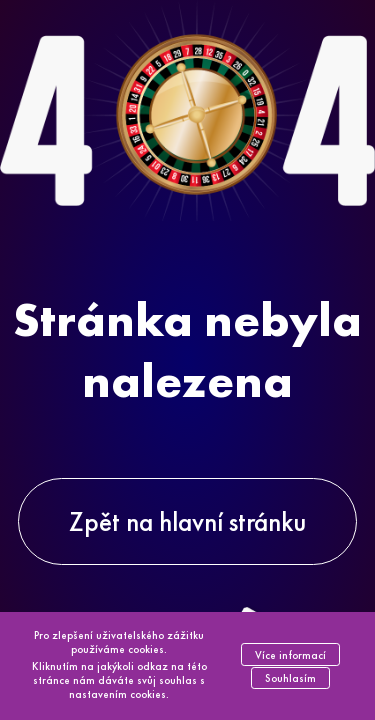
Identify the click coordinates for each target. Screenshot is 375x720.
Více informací (290, 655)
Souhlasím (290, 678)
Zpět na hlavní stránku (187, 521)
